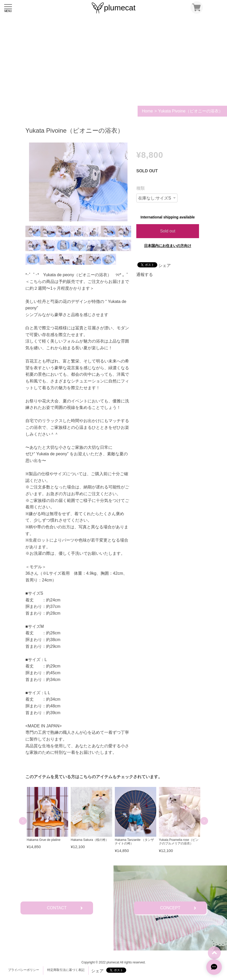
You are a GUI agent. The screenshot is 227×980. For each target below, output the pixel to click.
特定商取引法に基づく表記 (66, 970)
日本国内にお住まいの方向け (168, 246)
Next (204, 821)
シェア (165, 265)
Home (147, 111)
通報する (145, 275)
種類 (140, 188)
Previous (23, 821)
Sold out (168, 231)
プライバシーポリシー (24, 970)
